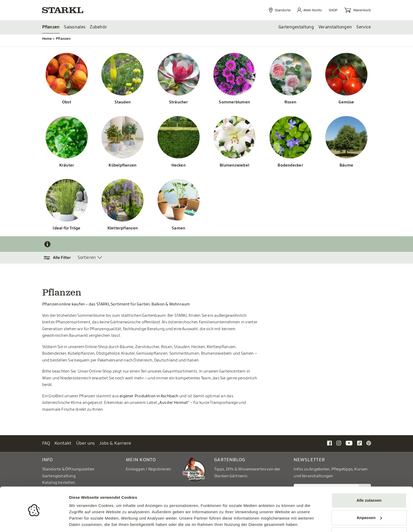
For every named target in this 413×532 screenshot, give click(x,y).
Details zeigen (82, 522)
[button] (60, 258)
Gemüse (346, 102)
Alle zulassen (369, 483)
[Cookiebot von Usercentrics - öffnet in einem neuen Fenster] (34, 522)
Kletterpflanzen (123, 229)
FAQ (46, 443)
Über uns (86, 443)
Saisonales (75, 27)
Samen (178, 229)
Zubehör (98, 27)
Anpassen (369, 500)
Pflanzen (51, 27)
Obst (67, 102)
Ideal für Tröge (67, 229)
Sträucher (179, 102)
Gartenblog (230, 460)
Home (47, 39)
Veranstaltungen (335, 27)
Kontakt (63, 443)
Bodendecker (290, 166)
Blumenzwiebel (234, 166)
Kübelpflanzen (122, 166)
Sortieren (87, 258)
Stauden (123, 102)
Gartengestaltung (296, 27)
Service (364, 27)
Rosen (290, 102)
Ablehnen (369, 517)
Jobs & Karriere (115, 443)
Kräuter (67, 166)
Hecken (179, 166)
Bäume (346, 166)
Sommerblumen (234, 102)
